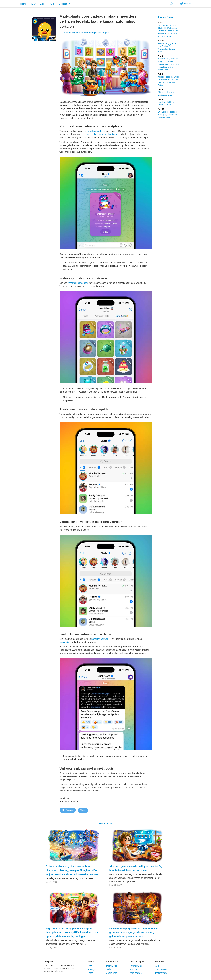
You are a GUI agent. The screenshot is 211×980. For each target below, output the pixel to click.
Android (109, 969)
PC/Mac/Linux (136, 966)
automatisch (65, 642)
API (52, 4)
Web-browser (136, 973)
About (91, 961)
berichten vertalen (100, 639)
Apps (43, 4)
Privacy (91, 969)
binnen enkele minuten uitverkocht (101, 134)
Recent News (166, 17)
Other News (105, 824)
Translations (161, 969)
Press (90, 973)
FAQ (33, 4)
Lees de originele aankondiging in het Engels (86, 33)
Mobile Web (111, 973)
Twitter (185, 4)
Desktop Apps (137, 961)
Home (23, 4)
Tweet (83, 810)
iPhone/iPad (112, 966)
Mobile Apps (112, 961)
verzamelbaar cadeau (78, 283)
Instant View (161, 973)
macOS (133, 969)
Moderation (64, 4)
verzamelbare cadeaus (95, 131)
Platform (160, 961)
